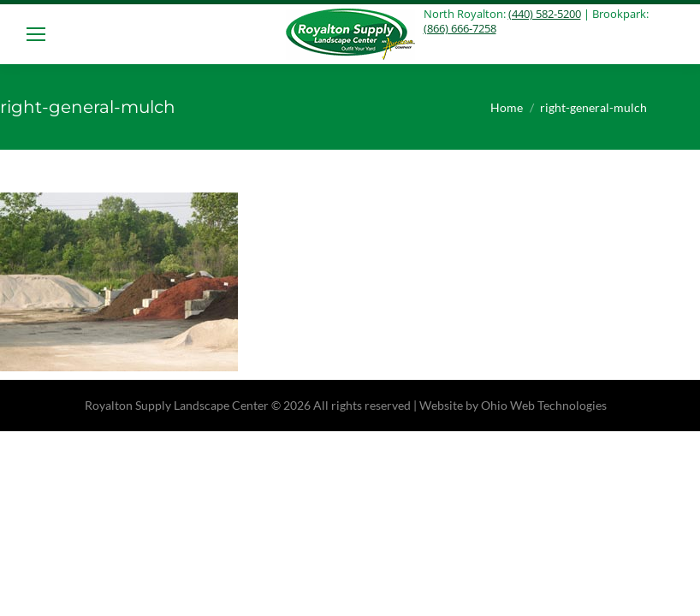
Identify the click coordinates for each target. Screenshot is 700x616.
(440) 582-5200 (545, 14)
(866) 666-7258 (460, 28)
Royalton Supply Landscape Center (177, 405)
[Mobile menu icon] (36, 34)
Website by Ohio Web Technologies (513, 405)
